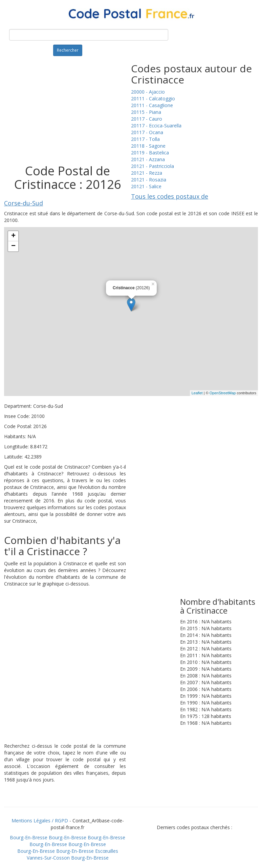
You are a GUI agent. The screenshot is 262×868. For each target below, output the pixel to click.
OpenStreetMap (223, 393)
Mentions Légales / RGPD (40, 821)
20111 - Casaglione (152, 105)
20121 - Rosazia (149, 180)
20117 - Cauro (147, 119)
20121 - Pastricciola (152, 166)
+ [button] (13, 236)
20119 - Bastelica (150, 153)
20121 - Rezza (147, 173)
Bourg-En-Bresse (29, 837)
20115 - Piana (146, 112)
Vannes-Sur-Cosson (48, 858)
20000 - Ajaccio (148, 92)
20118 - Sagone (148, 146)
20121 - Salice (146, 186)
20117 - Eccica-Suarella (156, 126)
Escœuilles (107, 851)
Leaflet (197, 393)
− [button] (13, 246)
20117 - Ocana (147, 132)
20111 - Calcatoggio (153, 98)
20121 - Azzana (148, 159)
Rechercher (68, 50)
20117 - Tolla (145, 139)
